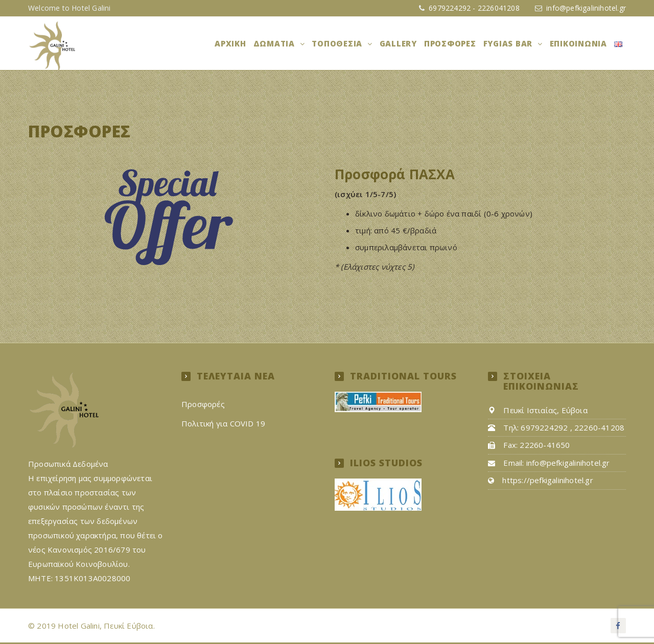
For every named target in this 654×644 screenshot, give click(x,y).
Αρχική (238, 44)
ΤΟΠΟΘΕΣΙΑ (344, 44)
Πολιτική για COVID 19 (223, 424)
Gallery (403, 44)
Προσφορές (454, 44)
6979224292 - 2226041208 (473, 8)
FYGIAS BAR (512, 44)
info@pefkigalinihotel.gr (586, 8)
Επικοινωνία (580, 44)
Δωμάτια (282, 44)
